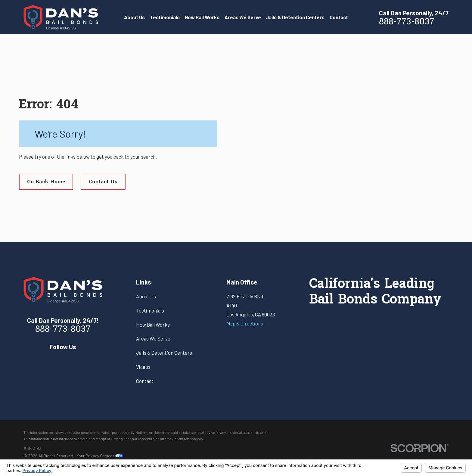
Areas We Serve (153, 338)
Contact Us (103, 182)
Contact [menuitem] (339, 17)
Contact (145, 381)
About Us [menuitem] (134, 17)
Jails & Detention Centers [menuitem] (295, 17)
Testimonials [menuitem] (165, 17)
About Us (146, 296)
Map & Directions (245, 323)
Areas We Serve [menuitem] (243, 17)
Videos (143, 367)
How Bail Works (153, 325)
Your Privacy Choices (100, 456)
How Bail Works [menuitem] (202, 17)
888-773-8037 (407, 22)
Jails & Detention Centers (164, 353)
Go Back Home (46, 182)
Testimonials (150, 310)
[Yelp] (63, 360)
